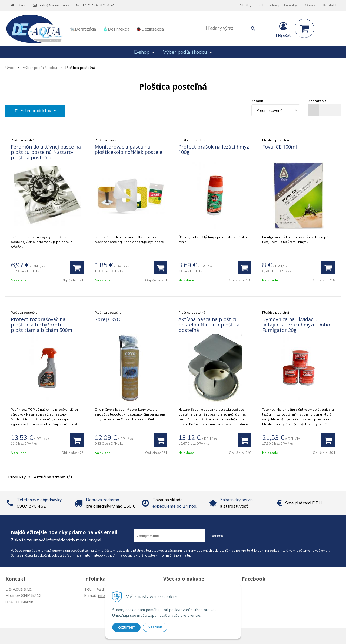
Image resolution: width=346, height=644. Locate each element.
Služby (246, 5)
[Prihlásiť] (283, 29)
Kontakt (330, 5)
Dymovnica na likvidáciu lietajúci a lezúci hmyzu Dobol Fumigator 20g (297, 325)
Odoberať (218, 536)
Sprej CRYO (108, 319)
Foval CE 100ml (280, 147)
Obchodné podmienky (278, 5)
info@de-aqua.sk (55, 5)
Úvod (22, 5)
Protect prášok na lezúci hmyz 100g (214, 149)
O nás (310, 5)
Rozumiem (126, 627)
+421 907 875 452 (98, 5)
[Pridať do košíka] (77, 268)
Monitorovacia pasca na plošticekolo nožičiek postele (128, 149)
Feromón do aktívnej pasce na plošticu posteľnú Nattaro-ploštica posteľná (46, 152)
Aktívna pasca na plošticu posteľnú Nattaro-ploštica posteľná (209, 325)
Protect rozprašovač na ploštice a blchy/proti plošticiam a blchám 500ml (42, 325)
